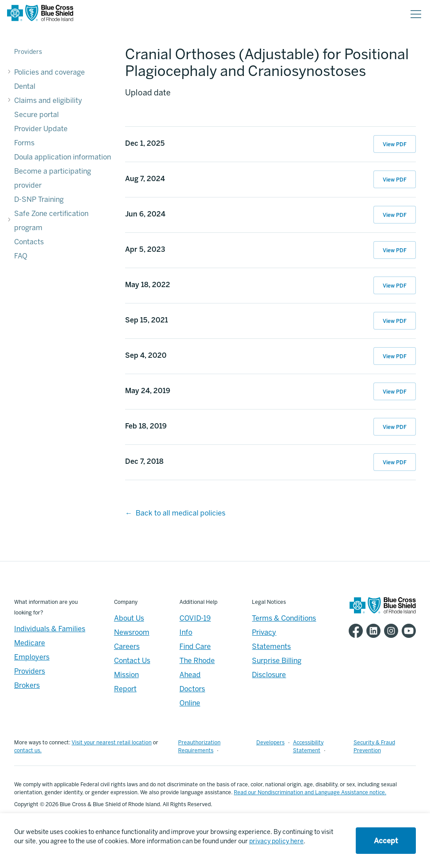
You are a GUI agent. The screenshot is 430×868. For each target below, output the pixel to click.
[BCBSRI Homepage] (40, 14)
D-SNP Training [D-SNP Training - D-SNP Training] (39, 199)
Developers (270, 743)
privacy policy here (276, 841)
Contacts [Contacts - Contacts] (29, 242)
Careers (127, 646)
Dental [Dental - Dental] (25, 86)
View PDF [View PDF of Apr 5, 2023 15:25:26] (395, 250)
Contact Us (132, 661)
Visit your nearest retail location (112, 743)
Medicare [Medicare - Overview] (30, 643)
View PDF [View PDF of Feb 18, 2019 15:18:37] (395, 427)
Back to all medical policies (181, 513)
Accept (386, 841)
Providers (28, 52)
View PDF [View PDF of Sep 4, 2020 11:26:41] (395, 356)
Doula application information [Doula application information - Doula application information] (63, 157)
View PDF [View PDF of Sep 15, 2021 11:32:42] (395, 321)
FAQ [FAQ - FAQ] (21, 256)
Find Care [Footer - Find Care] (195, 646)
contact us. (28, 750)
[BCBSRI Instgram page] (389, 631)
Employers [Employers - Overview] (32, 657)
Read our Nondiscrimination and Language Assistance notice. (310, 792)
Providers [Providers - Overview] (30, 671)
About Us (129, 618)
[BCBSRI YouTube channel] (407, 631)
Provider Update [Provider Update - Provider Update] (41, 129)
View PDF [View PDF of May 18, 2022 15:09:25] (395, 286)
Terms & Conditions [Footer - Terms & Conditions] (284, 618)
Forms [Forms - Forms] (24, 143)
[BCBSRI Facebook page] (354, 631)
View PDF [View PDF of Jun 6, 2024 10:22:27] (395, 215)
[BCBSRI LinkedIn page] (372, 631)
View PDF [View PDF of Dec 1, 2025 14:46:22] (395, 144)
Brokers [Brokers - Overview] (27, 685)
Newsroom (132, 632)
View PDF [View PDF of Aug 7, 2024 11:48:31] (395, 180)
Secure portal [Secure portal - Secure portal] (36, 115)
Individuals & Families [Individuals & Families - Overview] (50, 629)
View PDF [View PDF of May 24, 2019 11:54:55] (395, 392)
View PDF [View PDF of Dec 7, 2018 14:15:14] (395, 462)
